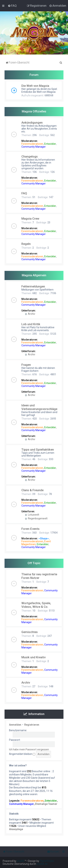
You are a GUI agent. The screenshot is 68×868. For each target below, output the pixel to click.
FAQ (24, 193)
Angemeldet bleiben (22, 754)
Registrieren (32, 725)
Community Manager (34, 147)
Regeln (26, 244)
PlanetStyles (47, 861)
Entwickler (50, 144)
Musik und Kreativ (33, 657)
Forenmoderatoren (32, 144)
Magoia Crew (30, 219)
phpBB (21, 861)
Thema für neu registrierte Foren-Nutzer (39, 576)
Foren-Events (30, 529)
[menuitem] (12, 6)
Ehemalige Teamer (46, 804)
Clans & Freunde (32, 490)
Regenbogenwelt (36, 518)
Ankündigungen (32, 123)
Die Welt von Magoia (35, 86)
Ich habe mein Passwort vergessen (29, 749)
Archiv (30, 314)
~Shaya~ (44, 538)
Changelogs (30, 156)
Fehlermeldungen (33, 286)
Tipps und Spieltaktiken (38, 450)
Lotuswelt (32, 515)
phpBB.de (42, 864)
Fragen (26, 365)
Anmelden (15, 725)
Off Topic (34, 563)
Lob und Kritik (31, 324)
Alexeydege (16, 829)
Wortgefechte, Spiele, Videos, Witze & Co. (36, 605)
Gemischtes (30, 632)
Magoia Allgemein (34, 275)
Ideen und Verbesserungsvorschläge (39, 407)
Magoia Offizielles (34, 111)
